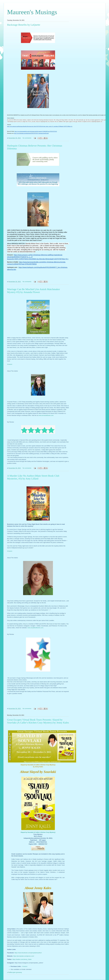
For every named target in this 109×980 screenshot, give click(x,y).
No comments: (27, 138)
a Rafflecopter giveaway (15, 972)
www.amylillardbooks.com (35, 628)
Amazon (10, 551)
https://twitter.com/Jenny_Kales (22, 959)
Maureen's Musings (32, 12)
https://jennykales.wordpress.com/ (24, 956)
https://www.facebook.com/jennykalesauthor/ (28, 953)
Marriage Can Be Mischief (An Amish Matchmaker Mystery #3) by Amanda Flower (34, 291)
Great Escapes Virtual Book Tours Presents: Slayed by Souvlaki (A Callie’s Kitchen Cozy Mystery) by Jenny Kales (38, 721)
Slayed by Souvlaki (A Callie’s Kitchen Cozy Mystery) (38, 832)
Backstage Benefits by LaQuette (24, 25)
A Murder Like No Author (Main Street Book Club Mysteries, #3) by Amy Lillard (33, 477)
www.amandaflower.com (46, 415)
